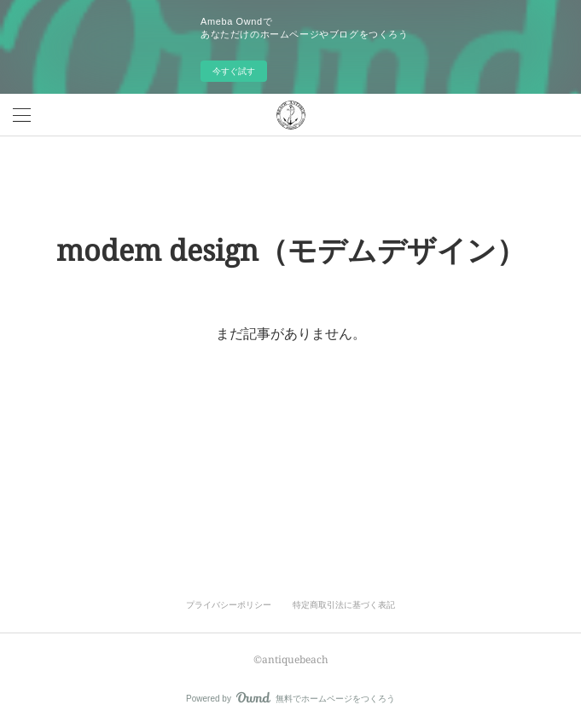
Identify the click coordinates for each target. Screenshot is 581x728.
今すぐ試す (234, 71)
